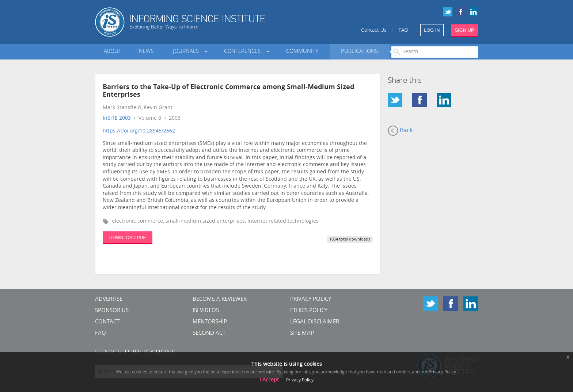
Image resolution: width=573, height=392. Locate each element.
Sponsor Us (112, 311)
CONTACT (107, 322)
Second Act (209, 333)
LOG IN (432, 30)
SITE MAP (302, 333)
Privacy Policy (311, 299)
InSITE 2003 (117, 118)
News (146, 52)
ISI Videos (206, 311)
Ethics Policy (309, 311)
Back (400, 131)
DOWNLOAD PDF (128, 238)
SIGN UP (465, 30)
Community (302, 52)
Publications (359, 52)
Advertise (109, 299)
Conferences (244, 52)
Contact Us (374, 30)
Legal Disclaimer (315, 322)
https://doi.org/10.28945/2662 (139, 131)
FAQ (403, 30)
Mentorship (210, 322)
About (113, 52)
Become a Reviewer (220, 299)
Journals (187, 52)
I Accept (269, 380)
